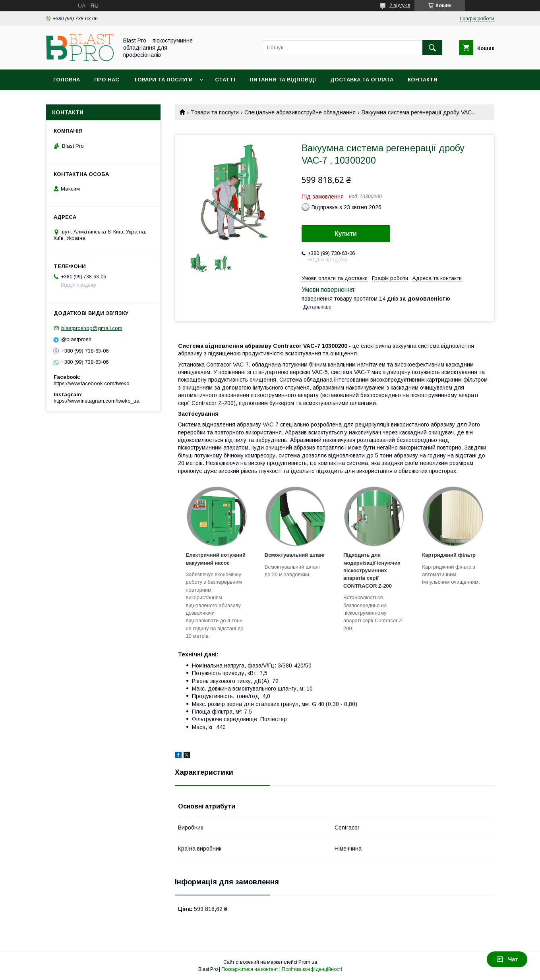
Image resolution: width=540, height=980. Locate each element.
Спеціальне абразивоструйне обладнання (300, 112)
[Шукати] (432, 48)
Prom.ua (308, 962)
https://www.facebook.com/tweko (92, 383)
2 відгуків (400, 6)
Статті (225, 80)
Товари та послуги (163, 80)
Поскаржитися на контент (250, 969)
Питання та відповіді (283, 80)
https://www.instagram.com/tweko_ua (97, 401)
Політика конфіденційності (312, 969)
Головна (67, 80)
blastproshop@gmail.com (92, 328)
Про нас (107, 80)
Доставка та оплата (362, 80)
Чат (507, 959)
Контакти (423, 80)
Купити (346, 234)
